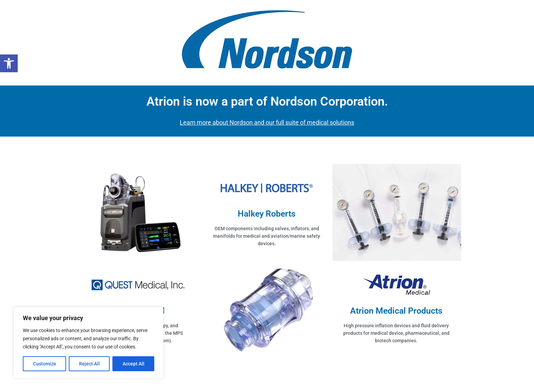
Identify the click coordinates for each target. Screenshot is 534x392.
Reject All (89, 364)
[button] (9, 63)
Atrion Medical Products (396, 311)
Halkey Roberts (267, 214)
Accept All (133, 364)
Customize (45, 364)
